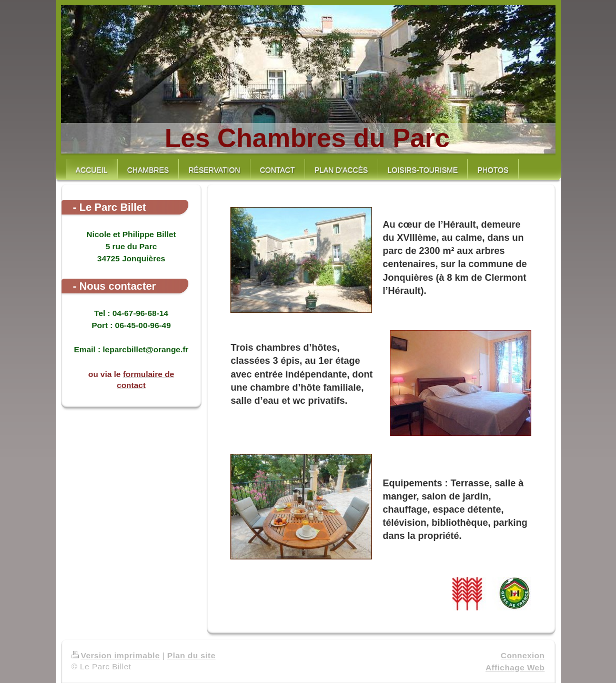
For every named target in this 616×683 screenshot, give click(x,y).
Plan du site (191, 655)
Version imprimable (116, 655)
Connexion (523, 655)
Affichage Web (515, 667)
